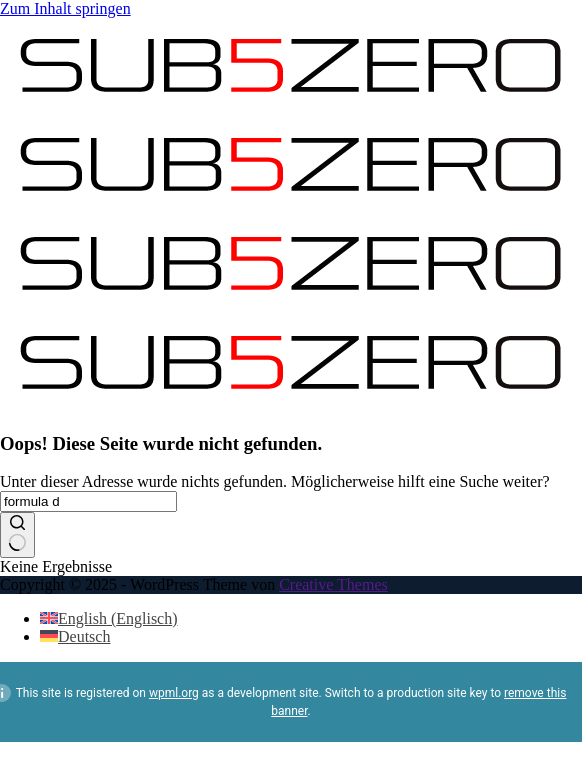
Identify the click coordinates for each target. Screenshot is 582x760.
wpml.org (174, 693)
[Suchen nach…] (88, 501)
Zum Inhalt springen (65, 8)
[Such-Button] (17, 535)
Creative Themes (333, 584)
